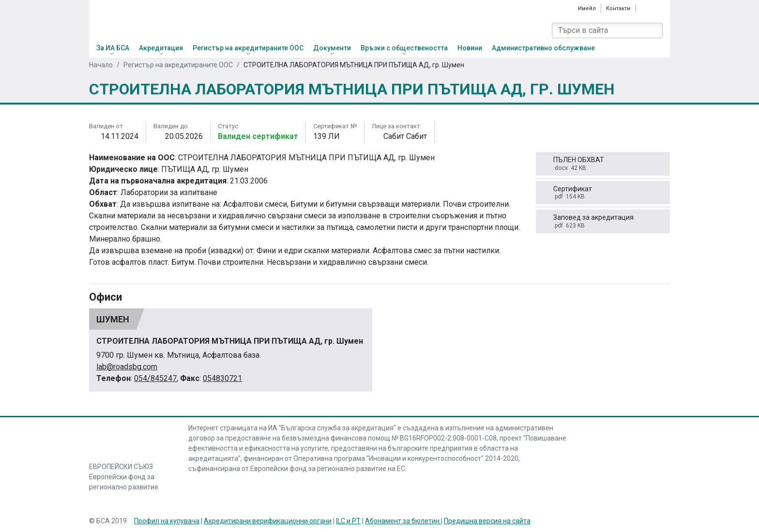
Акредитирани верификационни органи (268, 521)
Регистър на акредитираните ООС (248, 48)
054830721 (222, 378)
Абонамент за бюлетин (403, 521)
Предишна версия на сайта (487, 521)
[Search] (655, 30)
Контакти (618, 8)
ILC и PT (348, 521)
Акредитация (161, 48)
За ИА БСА (113, 48)
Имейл (587, 8)
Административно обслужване (543, 48)
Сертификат (603, 193)
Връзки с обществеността (404, 48)
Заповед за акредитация (603, 221)
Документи (332, 48)
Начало (101, 65)
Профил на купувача (167, 521)
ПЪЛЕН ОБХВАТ (603, 164)
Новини (470, 48)
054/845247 (155, 378)
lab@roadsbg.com (127, 367)
